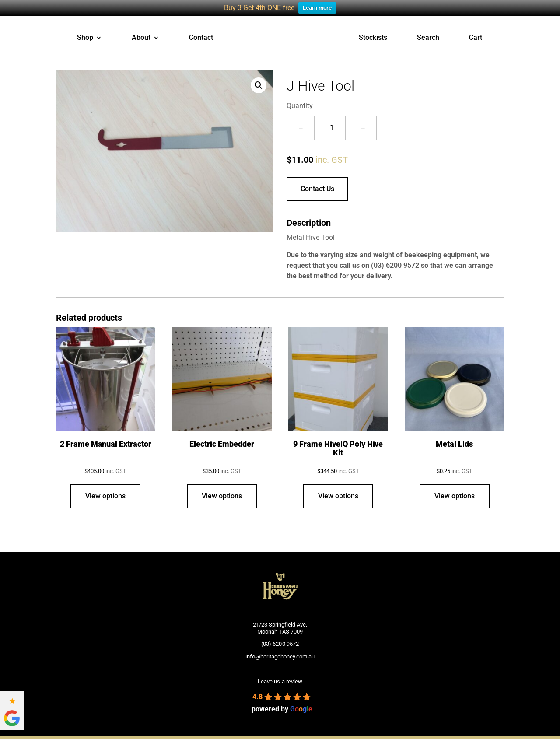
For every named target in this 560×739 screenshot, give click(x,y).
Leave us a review (280, 681)
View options (105, 496)
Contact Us (317, 188)
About (141, 38)
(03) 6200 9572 (395, 265)
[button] (259, 85)
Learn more (317, 8)
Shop (85, 38)
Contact (201, 38)
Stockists (373, 38)
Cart (476, 38)
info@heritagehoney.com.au (280, 656)
